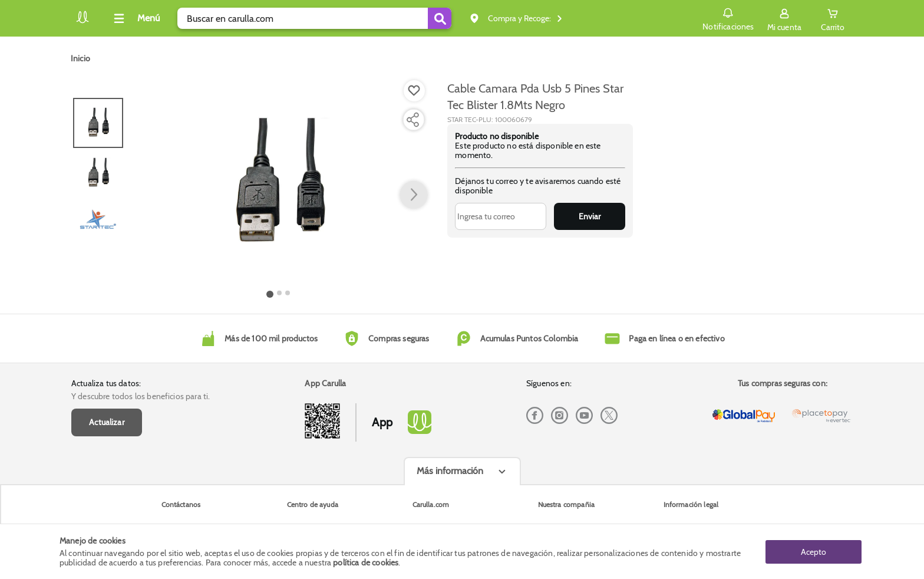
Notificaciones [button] (728, 18)
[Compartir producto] (412, 120)
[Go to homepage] (80, 58)
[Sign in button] (784, 18)
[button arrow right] (414, 195)
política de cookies (366, 562)
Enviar (590, 216)
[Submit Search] (440, 18)
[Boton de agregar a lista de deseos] (414, 91)
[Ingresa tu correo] (501, 216)
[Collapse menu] (135, 18)
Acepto (814, 551)
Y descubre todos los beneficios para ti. (141, 396)
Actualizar (107, 422)
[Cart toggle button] (833, 18)
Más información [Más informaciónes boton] (450, 471)
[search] (314, 18)
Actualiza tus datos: (106, 383)
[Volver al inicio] (82, 22)
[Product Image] (279, 183)
